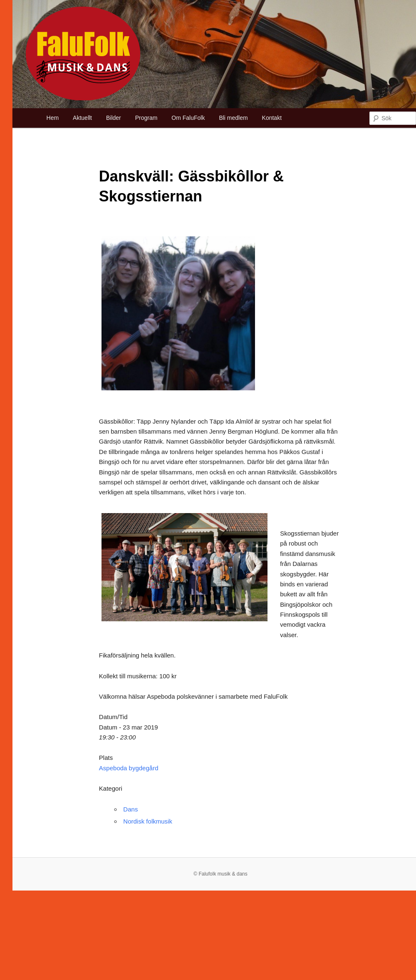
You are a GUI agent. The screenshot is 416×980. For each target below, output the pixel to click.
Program (146, 118)
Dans (130, 809)
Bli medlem (233, 118)
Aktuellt (82, 118)
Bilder (114, 118)
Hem (53, 118)
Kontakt (272, 118)
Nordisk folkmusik (148, 821)
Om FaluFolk (188, 118)
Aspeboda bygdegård (129, 768)
